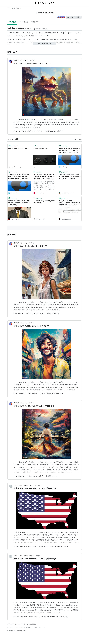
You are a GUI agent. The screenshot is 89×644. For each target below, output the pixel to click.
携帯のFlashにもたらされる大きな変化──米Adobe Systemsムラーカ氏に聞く (19, 203)
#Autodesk (23, 546)
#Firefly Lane (59, 394)
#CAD (41, 546)
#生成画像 (48, 476)
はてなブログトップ (39, 627)
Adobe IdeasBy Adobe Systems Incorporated (44, 202)
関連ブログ (35, 22)
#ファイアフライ (38, 131)
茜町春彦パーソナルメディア (22, 60)
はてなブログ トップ (14, 9)
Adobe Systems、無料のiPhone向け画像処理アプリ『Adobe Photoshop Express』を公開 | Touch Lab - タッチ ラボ (70, 151)
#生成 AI (60, 131)
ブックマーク (13, 146)
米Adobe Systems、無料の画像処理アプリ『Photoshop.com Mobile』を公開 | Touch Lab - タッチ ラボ (19, 177)
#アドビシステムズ (20, 131)
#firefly (29, 131)
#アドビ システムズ (20, 394)
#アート (55, 476)
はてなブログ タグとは (14, 627)
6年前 (39, 485)
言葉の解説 (12, 22)
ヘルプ (23, 627)
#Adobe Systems (50, 131)
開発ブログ (29, 627)
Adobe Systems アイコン (42, 148)
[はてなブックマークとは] (20, 139)
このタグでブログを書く (74, 17)
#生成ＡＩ (43, 314)
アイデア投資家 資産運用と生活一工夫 (25, 485)
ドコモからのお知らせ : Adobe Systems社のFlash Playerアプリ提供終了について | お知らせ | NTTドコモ (44, 177)
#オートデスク (33, 546)
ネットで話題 (24, 22)
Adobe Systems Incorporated (18, 148)
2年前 (33, 60)
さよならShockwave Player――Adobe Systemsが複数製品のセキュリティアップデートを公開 (70, 203)
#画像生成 (56, 314)
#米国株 (16, 546)
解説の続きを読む (45, 43)
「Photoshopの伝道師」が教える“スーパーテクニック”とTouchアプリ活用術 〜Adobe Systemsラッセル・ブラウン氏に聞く (70, 177)
